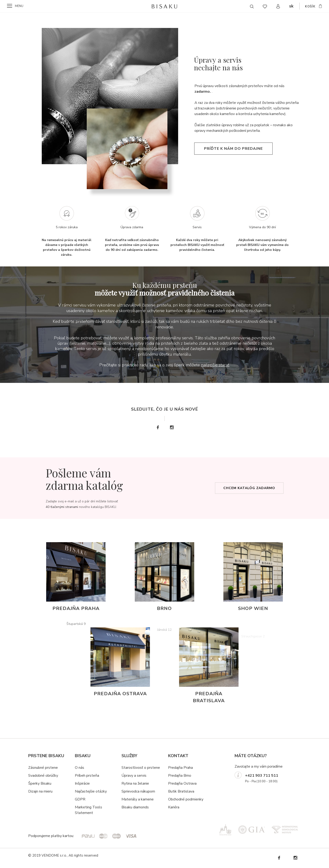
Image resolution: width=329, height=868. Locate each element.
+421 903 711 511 (262, 776)
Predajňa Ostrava (182, 783)
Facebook (158, 427)
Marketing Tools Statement (88, 810)
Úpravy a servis (134, 776)
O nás (80, 768)
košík (310, 7)
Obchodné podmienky (186, 799)
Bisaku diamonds (135, 807)
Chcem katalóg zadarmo (249, 488)
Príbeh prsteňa (87, 776)
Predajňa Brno (180, 776)
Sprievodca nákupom (138, 791)
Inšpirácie (82, 783)
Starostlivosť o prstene (141, 768)
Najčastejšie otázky (91, 791)
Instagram (172, 427)
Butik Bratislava (181, 791)
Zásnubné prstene (43, 768)
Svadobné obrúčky (43, 776)
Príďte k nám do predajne (233, 162)
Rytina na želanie (135, 783)
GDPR (80, 799)
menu (19, 6)
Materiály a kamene (138, 799)
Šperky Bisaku (40, 783)
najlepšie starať (215, 365)
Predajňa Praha (180, 768)
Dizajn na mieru (40, 791)
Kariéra (174, 807)
